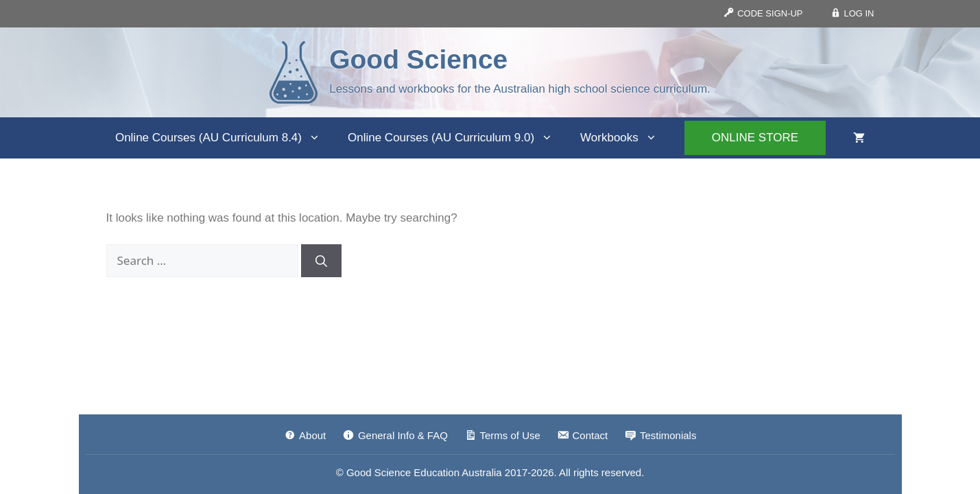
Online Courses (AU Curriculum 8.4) (225, 138)
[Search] (321, 261)
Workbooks (625, 138)
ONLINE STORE (755, 138)
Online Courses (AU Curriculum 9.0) (457, 138)
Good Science (418, 59)
